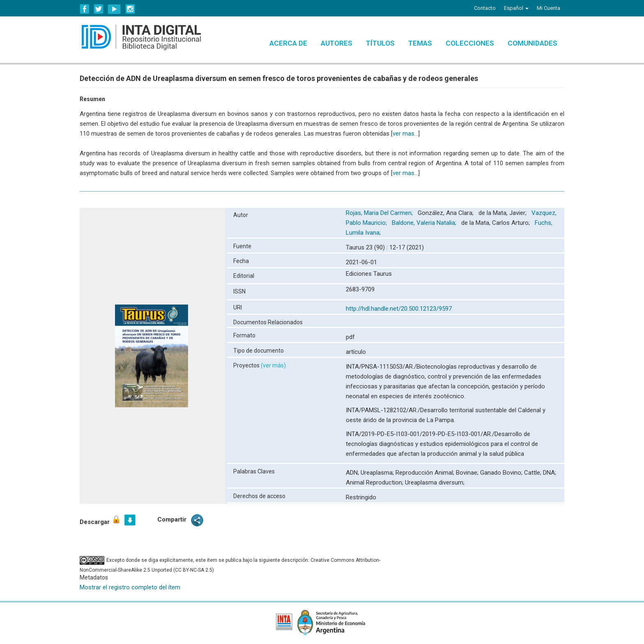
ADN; (353, 473)
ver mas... (405, 134)
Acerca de (288, 43)
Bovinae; (468, 473)
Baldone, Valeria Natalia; (425, 223)
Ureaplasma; (378, 473)
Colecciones (470, 43)
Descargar (100, 520)
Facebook (85, 9)
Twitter (99, 9)
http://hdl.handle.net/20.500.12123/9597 (399, 309)
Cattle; (534, 473)
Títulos (380, 43)
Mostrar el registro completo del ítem (130, 587)
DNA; (550, 473)
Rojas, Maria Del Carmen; (380, 213)
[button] (516, 8)
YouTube (114, 9)
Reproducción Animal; (426, 473)
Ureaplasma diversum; (435, 482)
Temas (420, 43)
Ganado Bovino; (502, 473)
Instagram (130, 9)
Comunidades (532, 43)
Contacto (485, 8)
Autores (337, 43)
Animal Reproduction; (375, 482)
